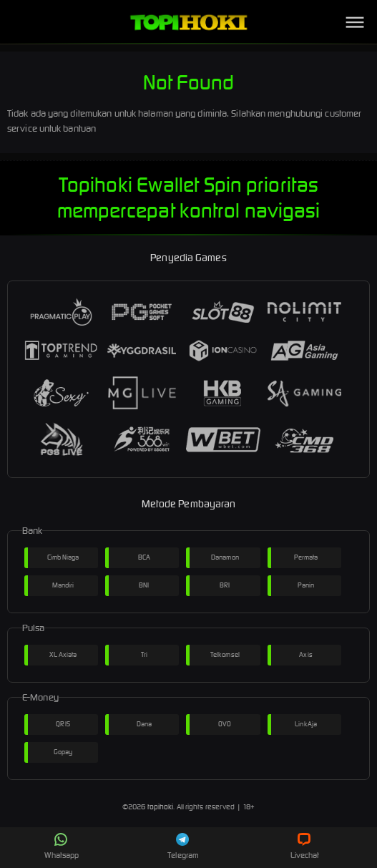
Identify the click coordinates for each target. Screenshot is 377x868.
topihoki (161, 807)
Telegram (183, 847)
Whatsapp (62, 847)
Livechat (305, 847)
